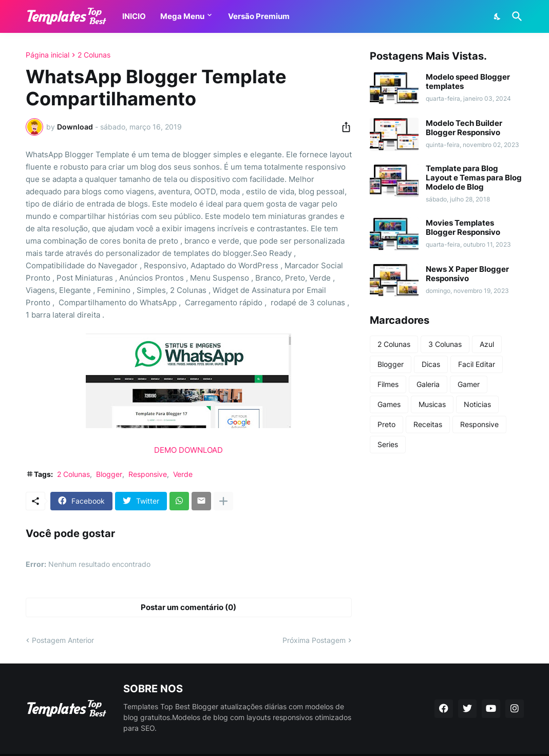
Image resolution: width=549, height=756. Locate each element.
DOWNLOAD (201, 450)
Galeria (428, 384)
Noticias (477, 404)
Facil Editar (477, 364)
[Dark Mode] (498, 16)
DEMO (165, 450)
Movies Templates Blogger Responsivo (463, 228)
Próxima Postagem (314, 640)
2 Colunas (94, 55)
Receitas (428, 424)
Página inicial (48, 55)
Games (389, 404)
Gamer (469, 384)
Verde (183, 474)
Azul (487, 344)
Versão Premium (259, 16)
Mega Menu (182, 16)
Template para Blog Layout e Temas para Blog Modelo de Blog (474, 178)
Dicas (431, 364)
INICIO (134, 16)
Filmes (388, 384)
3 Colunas (445, 344)
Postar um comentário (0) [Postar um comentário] (188, 607)
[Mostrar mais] (223, 501)
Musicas (432, 404)
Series (388, 444)
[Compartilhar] (343, 127)
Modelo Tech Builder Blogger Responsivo (464, 128)
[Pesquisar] (515, 16)
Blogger (109, 474)
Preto (386, 424)
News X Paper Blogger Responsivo (467, 274)
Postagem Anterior (63, 640)
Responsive (148, 474)
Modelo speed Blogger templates (468, 82)
